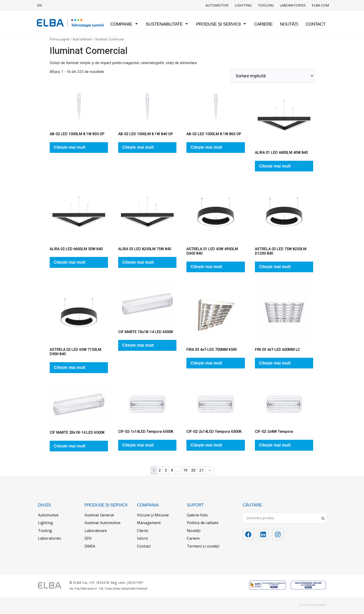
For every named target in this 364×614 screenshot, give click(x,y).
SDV (88, 538)
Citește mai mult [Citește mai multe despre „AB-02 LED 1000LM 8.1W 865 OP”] (206, 147)
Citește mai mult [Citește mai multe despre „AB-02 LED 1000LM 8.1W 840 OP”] (138, 147)
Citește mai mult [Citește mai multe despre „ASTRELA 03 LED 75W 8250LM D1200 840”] (275, 267)
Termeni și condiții (203, 546)
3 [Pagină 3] (166, 470)
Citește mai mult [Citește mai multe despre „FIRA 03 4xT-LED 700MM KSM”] (206, 363)
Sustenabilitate (167, 24)
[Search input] (283, 518)
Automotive (217, 5)
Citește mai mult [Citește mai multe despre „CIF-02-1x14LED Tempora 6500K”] (138, 445)
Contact (316, 24)
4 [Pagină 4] (172, 470)
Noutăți (289, 24)
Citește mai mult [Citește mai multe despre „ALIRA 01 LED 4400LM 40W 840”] (275, 166)
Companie (124, 24)
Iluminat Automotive (102, 523)
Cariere (263, 24)
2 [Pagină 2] (160, 470)
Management (149, 523)
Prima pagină (60, 39)
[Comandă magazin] (272, 76)
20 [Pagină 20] (193, 470)
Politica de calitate (203, 523)
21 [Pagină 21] (201, 470)
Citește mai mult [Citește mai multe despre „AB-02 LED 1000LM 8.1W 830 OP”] (70, 147)
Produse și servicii (221, 24)
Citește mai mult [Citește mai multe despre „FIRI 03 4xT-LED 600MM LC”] (275, 363)
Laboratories (293, 5)
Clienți (143, 531)
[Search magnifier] (323, 516)
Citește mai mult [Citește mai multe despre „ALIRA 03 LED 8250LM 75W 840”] (138, 262)
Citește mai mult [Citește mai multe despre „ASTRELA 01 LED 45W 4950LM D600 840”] (206, 267)
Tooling (266, 5)
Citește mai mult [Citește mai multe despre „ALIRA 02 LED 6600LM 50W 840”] (70, 262)
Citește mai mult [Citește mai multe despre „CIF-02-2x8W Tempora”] (275, 445)
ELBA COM (320, 5)
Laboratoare (96, 531)
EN (39, 5)
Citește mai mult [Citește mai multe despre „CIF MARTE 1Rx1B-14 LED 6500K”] (138, 345)
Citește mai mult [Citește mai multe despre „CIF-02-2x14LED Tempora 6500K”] (206, 445)
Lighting (243, 5)
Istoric (143, 538)
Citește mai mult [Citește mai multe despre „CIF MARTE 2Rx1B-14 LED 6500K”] (70, 446)
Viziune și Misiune (153, 515)
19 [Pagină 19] (185, 470)
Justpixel (320, 605)
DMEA (90, 546)
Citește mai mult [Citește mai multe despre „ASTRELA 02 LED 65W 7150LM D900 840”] (70, 368)
